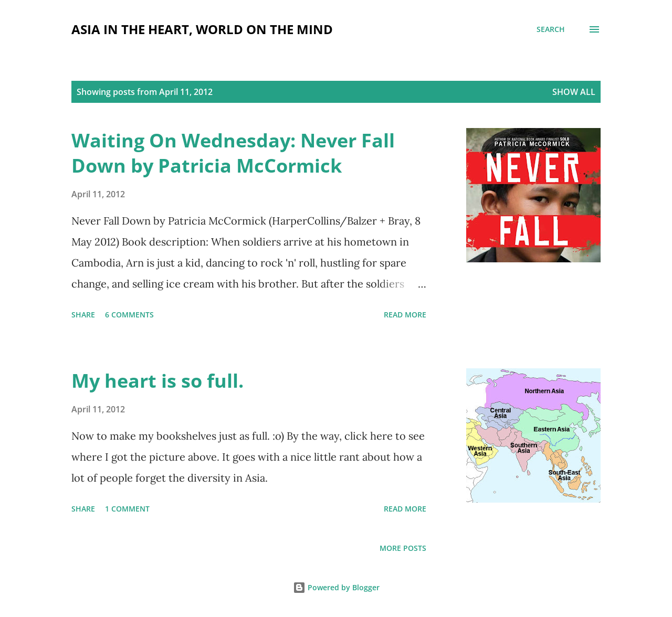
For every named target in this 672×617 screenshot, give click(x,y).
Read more (405, 315)
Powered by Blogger (336, 587)
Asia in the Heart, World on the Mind (202, 29)
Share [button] (83, 315)
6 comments (129, 315)
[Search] (551, 29)
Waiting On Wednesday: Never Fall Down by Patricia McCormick (233, 153)
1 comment (127, 509)
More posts (403, 548)
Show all (574, 92)
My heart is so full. (157, 381)
